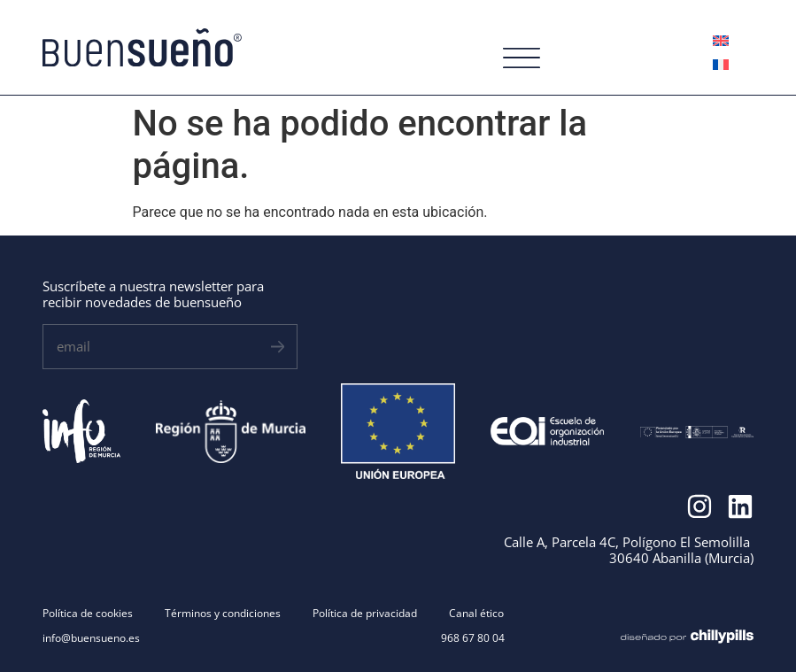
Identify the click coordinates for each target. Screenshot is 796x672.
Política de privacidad (365, 614)
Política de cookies (88, 614)
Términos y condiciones (223, 614)
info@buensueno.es (91, 638)
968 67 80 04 (473, 638)
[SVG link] (142, 48)
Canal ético (476, 614)
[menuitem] (721, 40)
